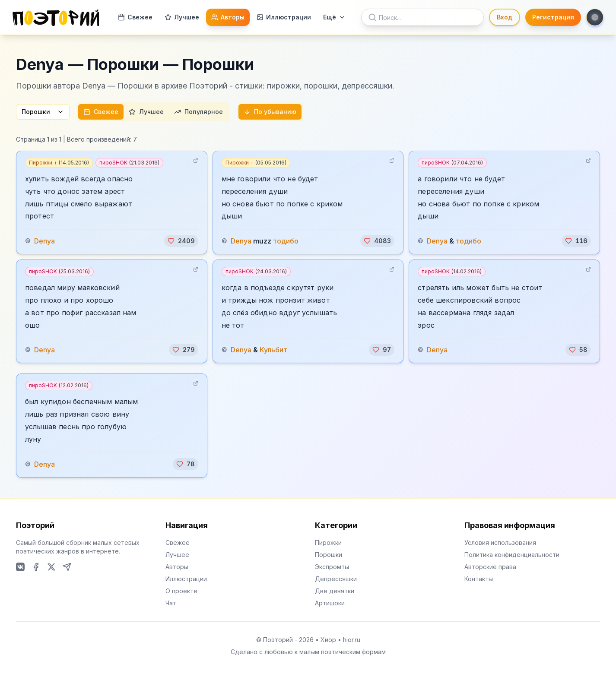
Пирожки (328, 543)
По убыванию (270, 112)
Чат (171, 603)
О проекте (181, 591)
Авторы (228, 17)
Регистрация (553, 17)
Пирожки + (59, 163)
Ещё (334, 17)
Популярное (198, 112)
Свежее (135, 17)
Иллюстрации (284, 17)
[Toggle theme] (595, 17)
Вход (505, 17)
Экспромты (332, 567)
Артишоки (330, 603)
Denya (44, 241)
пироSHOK (129, 163)
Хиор (328, 640)
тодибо (286, 241)
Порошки (43, 112)
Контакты (479, 579)
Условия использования (500, 543)
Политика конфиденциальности (512, 555)
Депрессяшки (336, 579)
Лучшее (182, 17)
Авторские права (490, 567)
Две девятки (335, 591)
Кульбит (273, 350)
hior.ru (352, 640)
